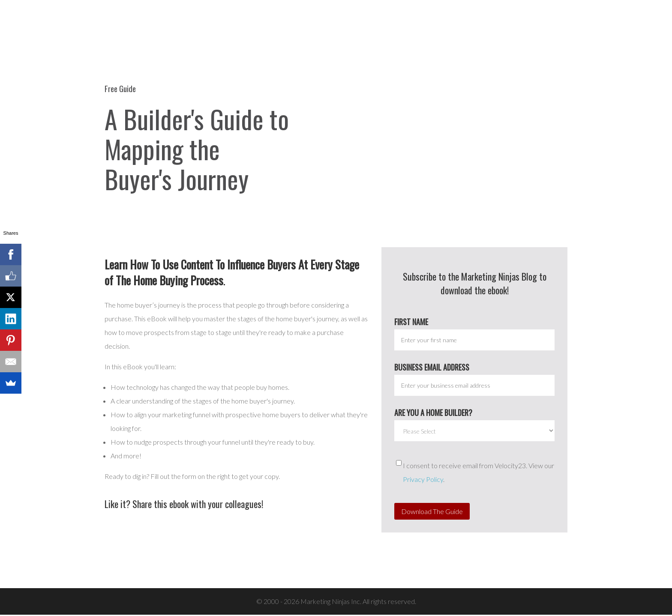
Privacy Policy (423, 480)
